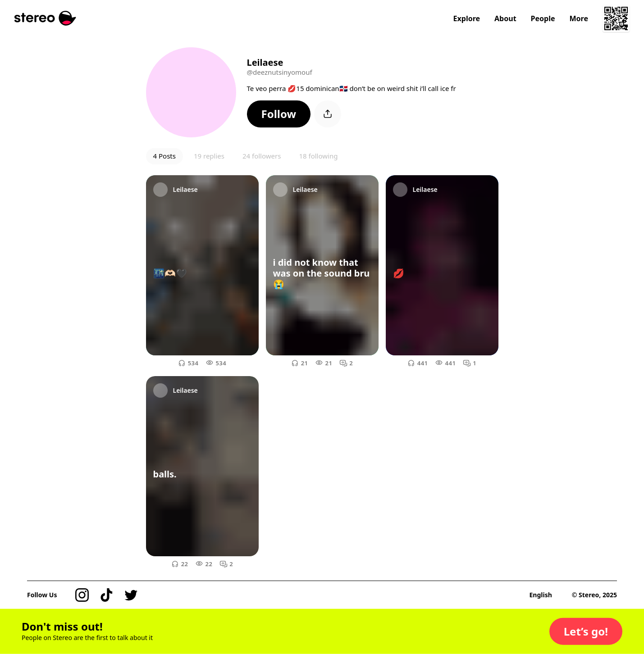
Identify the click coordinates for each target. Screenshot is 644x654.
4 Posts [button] (164, 156)
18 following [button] (318, 156)
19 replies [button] (209, 156)
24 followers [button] (262, 156)
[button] (279, 114)
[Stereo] (45, 18)
